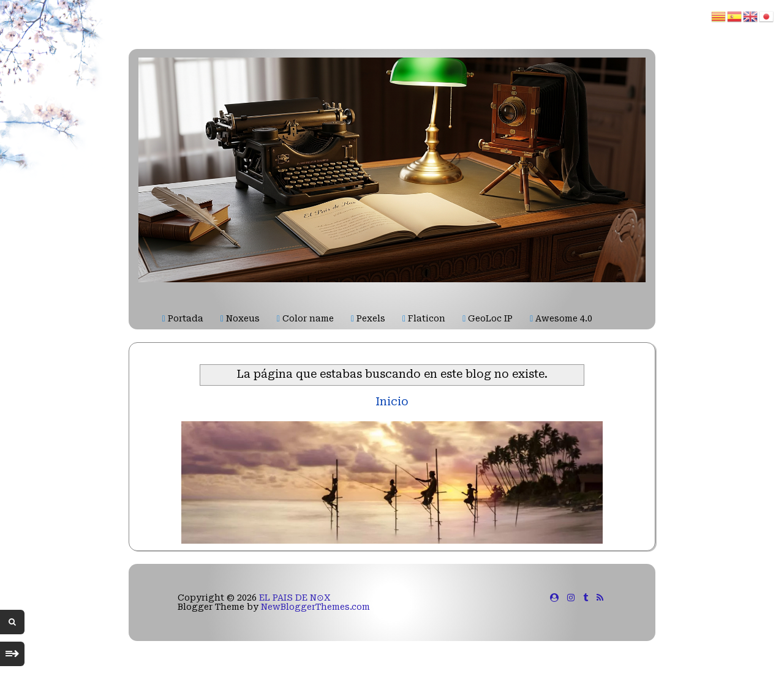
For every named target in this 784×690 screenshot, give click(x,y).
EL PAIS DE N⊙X (295, 598)
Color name (305, 318)
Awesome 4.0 (561, 318)
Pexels (368, 318)
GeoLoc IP (488, 318)
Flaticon (424, 318)
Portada (183, 318)
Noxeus (240, 318)
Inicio (392, 402)
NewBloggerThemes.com (315, 607)
